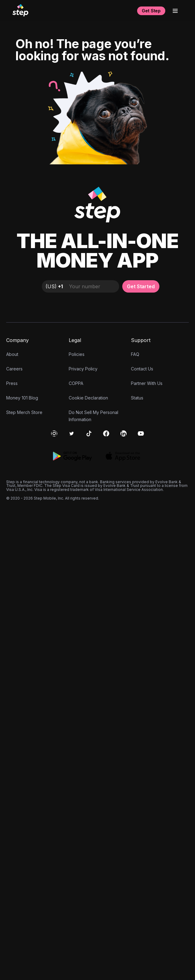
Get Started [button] (141, 764)
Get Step (151, 11)
